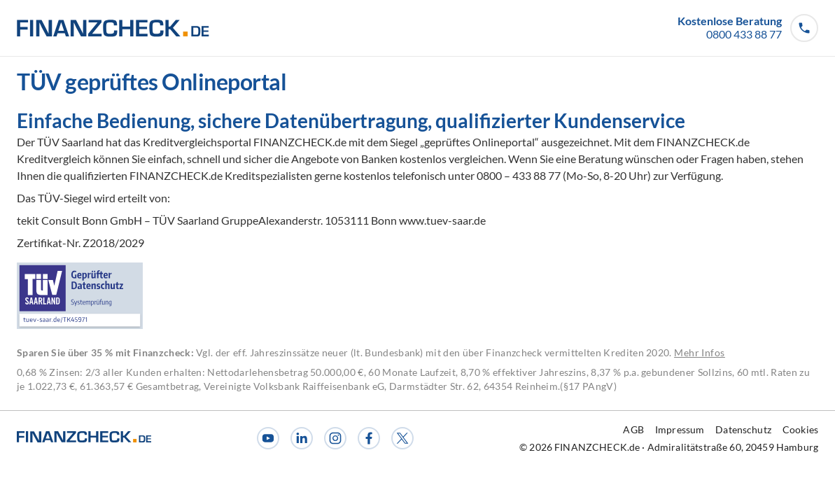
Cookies (800, 429)
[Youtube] (268, 438)
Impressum (680, 429)
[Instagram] (335, 438)
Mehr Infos (700, 352)
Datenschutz (743, 429)
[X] (402, 438)
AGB (633, 429)
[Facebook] (369, 438)
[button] (748, 28)
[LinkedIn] (302, 438)
